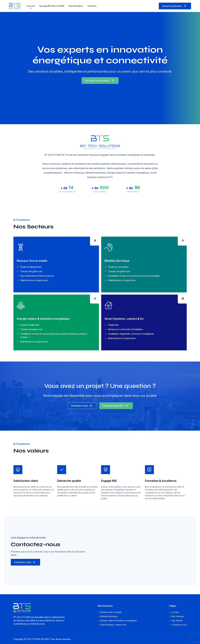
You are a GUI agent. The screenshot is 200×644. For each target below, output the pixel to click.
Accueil (31, 6)
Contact (92, 6)
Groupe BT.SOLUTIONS (52, 6)
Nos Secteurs (76, 6)
